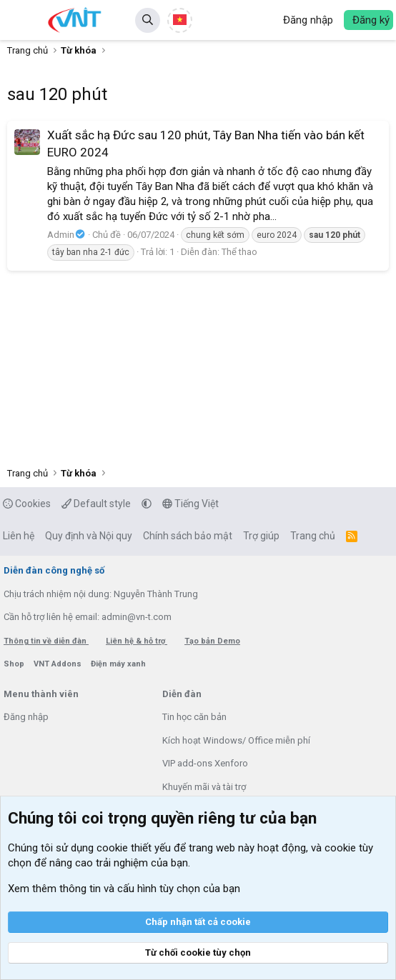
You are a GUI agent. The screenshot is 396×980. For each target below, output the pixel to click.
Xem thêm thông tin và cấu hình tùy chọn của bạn (124, 889)
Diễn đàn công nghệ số (54, 570)
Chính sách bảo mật (188, 536)
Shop (15, 664)
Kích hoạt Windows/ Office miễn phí (236, 740)
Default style (96, 504)
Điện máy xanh (118, 664)
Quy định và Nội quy (89, 536)
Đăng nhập (26, 717)
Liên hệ (19, 536)
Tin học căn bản (194, 717)
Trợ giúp (261, 536)
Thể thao (239, 252)
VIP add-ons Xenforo (205, 763)
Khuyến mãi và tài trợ (204, 787)
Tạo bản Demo (212, 641)
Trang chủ (313, 536)
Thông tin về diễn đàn (46, 641)
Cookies (27, 504)
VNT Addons (59, 664)
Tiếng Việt (190, 504)
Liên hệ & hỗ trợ (137, 641)
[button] (20, 20)
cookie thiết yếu (134, 848)
